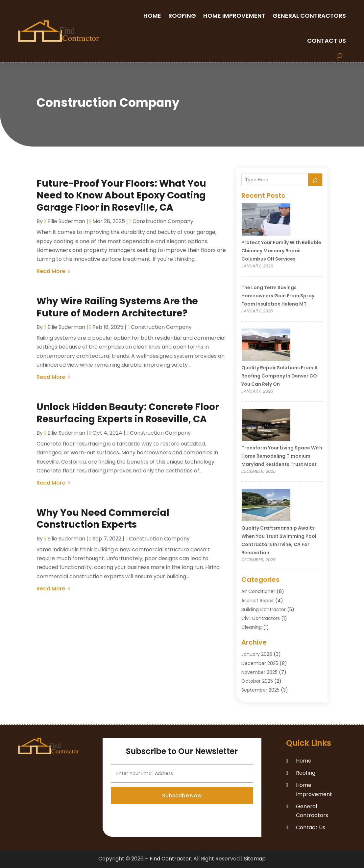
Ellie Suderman (66, 221)
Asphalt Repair (258, 601)
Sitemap (255, 859)
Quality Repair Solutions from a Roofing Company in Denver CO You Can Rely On (279, 376)
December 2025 (260, 663)
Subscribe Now (182, 828)
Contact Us (327, 41)
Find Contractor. (171, 859)
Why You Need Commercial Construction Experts (103, 519)
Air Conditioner (258, 591)
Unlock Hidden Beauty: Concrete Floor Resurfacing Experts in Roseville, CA (128, 413)
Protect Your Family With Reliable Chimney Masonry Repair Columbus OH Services (281, 251)
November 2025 (259, 672)
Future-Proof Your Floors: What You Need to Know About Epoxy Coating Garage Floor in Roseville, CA (121, 195)
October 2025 (257, 681)
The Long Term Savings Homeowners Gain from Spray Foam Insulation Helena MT (278, 296)
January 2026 (257, 654)
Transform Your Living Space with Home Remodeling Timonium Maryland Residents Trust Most (282, 456)
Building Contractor (264, 609)
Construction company (163, 221)
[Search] (315, 180)
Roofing (182, 16)
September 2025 (260, 690)
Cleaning (252, 627)
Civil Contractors (261, 618)
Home (152, 16)
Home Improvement (234, 16)
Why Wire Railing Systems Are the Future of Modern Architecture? (117, 307)
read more (51, 271)
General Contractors (309, 16)
